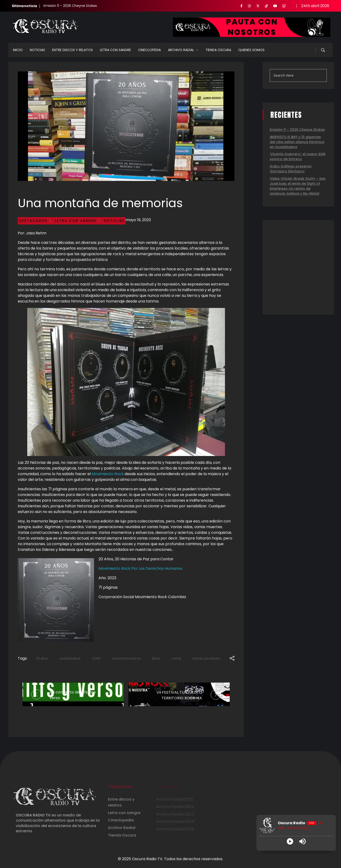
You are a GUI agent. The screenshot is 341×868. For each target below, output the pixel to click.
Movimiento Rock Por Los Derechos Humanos (140, 568)
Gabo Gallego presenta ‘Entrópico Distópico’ (291, 169)
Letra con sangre (76, 221)
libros (156, 658)
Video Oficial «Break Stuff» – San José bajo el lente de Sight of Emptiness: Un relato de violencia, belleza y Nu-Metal (298, 186)
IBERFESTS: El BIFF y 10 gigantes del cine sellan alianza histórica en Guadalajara (297, 142)
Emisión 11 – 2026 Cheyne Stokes (70, 6)
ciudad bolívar (70, 658)
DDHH (96, 658)
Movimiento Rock (108, 474)
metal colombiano (206, 658)
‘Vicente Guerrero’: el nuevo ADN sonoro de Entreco (298, 156)
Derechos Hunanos (127, 658)
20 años (42, 658)
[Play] (290, 841)
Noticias (114, 221)
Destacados (33, 221)
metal (176, 658)
